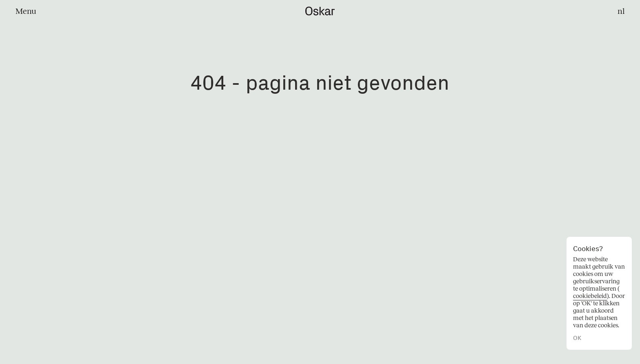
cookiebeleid (590, 296)
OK (577, 338)
